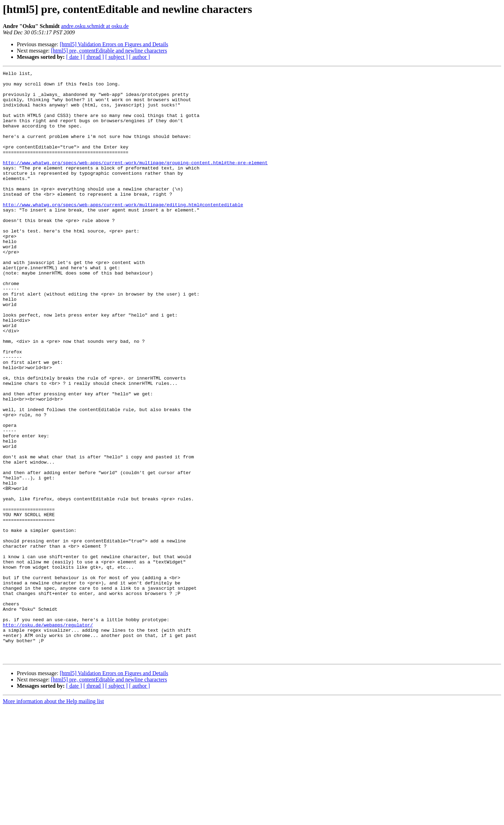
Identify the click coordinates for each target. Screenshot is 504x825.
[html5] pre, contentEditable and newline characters (109, 51)
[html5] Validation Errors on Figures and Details (114, 44)
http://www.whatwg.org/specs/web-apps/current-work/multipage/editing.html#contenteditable (123, 232)
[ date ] (74, 57)
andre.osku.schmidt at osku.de (95, 26)
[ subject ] (117, 57)
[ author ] (140, 57)
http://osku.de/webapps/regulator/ (48, 736)
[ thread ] (94, 57)
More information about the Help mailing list (53, 819)
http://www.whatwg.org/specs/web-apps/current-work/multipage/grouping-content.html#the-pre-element (135, 181)
